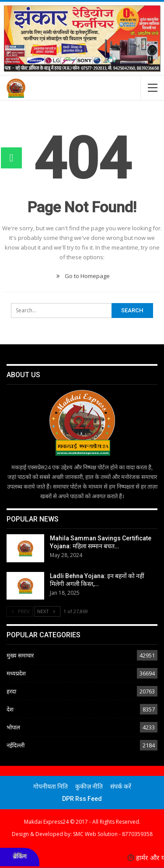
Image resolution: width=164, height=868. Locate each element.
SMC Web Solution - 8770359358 (113, 834)
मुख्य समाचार (20, 655)
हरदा (11, 691)
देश (10, 709)
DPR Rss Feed (82, 799)
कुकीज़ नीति (89, 786)
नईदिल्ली (16, 745)
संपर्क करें (121, 786)
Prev (20, 611)
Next (47, 611)
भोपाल (13, 727)
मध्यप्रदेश (16, 673)
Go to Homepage (82, 276)
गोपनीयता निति (51, 786)
